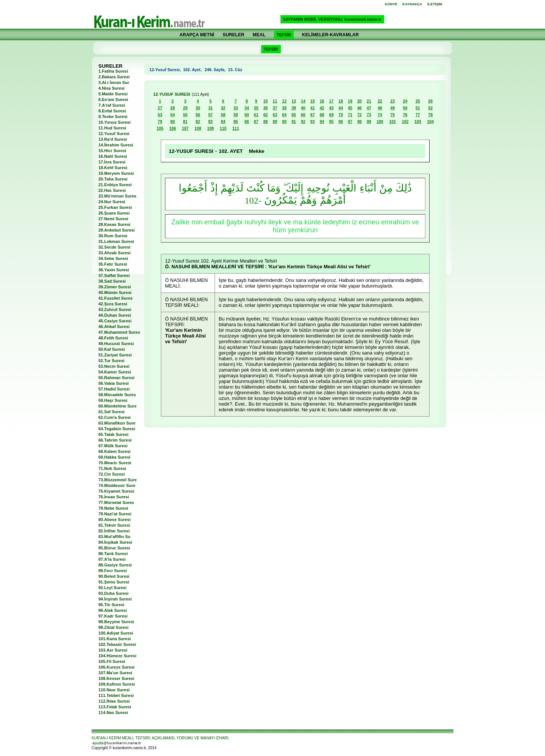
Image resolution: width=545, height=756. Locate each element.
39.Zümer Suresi (115, 287)
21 (369, 101)
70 (341, 115)
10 (266, 101)
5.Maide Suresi (113, 94)
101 (392, 121)
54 (173, 115)
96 (341, 121)
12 (284, 101)
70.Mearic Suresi (115, 463)
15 (313, 101)
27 (160, 108)
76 (405, 115)
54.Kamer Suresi (115, 372)
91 (294, 121)
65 (294, 115)
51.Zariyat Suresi (115, 355)
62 (266, 115)
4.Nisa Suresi (111, 88)
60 (247, 115)
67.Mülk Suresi (113, 446)
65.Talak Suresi (113, 434)
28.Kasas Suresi (114, 224)
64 (284, 115)
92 (303, 121)
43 (331, 108)
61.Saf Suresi (111, 412)
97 (350, 121)
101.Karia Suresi (115, 639)
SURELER (233, 35)
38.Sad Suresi (112, 281)
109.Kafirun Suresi (117, 684)
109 (210, 128)
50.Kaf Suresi (112, 349)
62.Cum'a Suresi (114, 417)
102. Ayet (192, 70)
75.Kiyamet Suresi (116, 491)
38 (284, 108)
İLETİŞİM (435, 4)
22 (380, 101)
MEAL (259, 35)
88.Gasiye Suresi (115, 565)
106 (173, 128)
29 (185, 108)
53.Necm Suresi (114, 366)
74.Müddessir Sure (117, 485)
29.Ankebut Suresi (117, 230)
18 (341, 101)
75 (392, 115)
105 (160, 128)
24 (405, 101)
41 (313, 108)
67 (313, 115)
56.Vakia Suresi (114, 383)
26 (430, 101)
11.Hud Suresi (112, 128)
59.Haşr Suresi (113, 400)
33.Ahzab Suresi (114, 253)
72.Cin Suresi (112, 474)
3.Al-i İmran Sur (114, 82)
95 (331, 121)
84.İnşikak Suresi (115, 542)
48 (380, 108)
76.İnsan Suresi (114, 497)
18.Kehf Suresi (113, 168)
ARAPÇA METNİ (197, 35)
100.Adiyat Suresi (116, 633)
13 (294, 101)
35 (256, 108)
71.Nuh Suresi (112, 468)
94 (322, 121)
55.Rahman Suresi (116, 378)
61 (256, 115)
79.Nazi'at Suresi (115, 514)
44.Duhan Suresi (115, 315)
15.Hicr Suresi (112, 151)
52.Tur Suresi (111, 361)
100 (380, 121)
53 (160, 115)
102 (405, 121)
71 (350, 115)
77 (418, 115)
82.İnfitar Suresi (114, 531)
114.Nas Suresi (113, 712)
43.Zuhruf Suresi (115, 310)
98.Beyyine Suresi (116, 622)
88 (266, 121)
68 (322, 115)
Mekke (257, 151)
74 (380, 115)
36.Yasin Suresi (114, 270)
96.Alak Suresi (113, 610)
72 (360, 115)
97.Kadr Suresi (113, 616)
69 (331, 115)
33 (236, 108)
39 (294, 108)
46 (360, 108)
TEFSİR (284, 35)
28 (173, 108)
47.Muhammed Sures (119, 332)
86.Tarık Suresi (113, 554)
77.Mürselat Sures (116, 502)
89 (275, 121)
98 (360, 121)
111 (236, 128)
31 (210, 108)
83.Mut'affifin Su (114, 537)
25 (418, 101)
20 (360, 101)
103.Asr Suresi (113, 650)
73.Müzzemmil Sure (118, 480)
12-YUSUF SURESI (172, 94)
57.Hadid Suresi (114, 389)
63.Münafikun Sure (117, 423)
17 (331, 101)
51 (418, 108)
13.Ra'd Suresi (113, 139)
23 (392, 101)
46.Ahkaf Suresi (114, 327)
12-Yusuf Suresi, (166, 70)
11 (275, 101)
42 (322, 108)
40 (303, 108)
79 (160, 121)
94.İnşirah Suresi (115, 599)
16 (322, 101)
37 (275, 108)
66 (303, 115)
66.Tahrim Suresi (115, 440)
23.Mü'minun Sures (117, 196)
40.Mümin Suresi (115, 292)
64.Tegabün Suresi (117, 429)
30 (198, 108)
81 (185, 121)
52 (430, 108)
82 (198, 121)
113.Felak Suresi (115, 707)
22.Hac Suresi (112, 190)
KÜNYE (391, 4)
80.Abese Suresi (114, 520)
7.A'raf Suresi (112, 105)
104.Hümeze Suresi (117, 656)
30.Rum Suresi (113, 236)
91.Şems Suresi (114, 582)
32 (223, 108)
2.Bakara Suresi (114, 77)
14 (303, 101)
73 (369, 115)
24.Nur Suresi (112, 202)
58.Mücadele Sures (117, 395)
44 (341, 108)
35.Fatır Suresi (113, 264)
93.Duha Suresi (113, 593)
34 (247, 108)
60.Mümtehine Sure (118, 406)
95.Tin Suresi (111, 605)
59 (236, 115)
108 (198, 128)
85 (236, 121)
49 (392, 108)
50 (405, 108)
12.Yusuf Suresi (114, 134)
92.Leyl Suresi (112, 588)
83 (210, 121)
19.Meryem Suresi (116, 173)
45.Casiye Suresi (115, 321)
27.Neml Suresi (113, 219)
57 (210, 115)
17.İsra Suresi (112, 162)
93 (313, 121)
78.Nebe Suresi (113, 508)
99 (369, 121)
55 (185, 115)
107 (185, 128)
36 (266, 108)
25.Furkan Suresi (115, 207)
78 (430, 115)
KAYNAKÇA (412, 4)
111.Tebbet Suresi (116, 695)
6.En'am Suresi (113, 100)
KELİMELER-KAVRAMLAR (330, 35)
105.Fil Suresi (112, 661)
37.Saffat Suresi (114, 275)
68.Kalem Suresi (114, 451)
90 (284, 121)
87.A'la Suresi (112, 559)
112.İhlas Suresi (114, 701)
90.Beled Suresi (114, 576)
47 (369, 108)
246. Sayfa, (215, 70)
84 (223, 121)
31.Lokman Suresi (116, 241)
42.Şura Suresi (113, 304)
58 (223, 115)
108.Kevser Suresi (116, 678)
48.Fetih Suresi (113, 338)
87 (256, 121)
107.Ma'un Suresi (115, 673)
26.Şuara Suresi (114, 213)
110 (223, 128)
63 (275, 115)
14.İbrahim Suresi (116, 145)
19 (350, 101)
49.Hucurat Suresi (116, 344)
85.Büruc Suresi (114, 548)
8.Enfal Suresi (112, 111)
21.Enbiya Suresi (115, 185)
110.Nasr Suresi (114, 690)
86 (247, 121)
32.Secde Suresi (114, 247)
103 (418, 121)
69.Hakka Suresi (114, 457)
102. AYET (232, 151)
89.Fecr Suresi (113, 571)
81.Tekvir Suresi (114, 525)
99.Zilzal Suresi (113, 627)
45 (350, 108)
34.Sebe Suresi (113, 258)
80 (173, 121)
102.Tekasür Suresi (117, 644)
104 (430, 121)
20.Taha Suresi (113, 179)
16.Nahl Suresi (113, 156)
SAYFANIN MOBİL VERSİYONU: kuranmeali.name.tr (332, 19)
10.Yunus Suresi (114, 122)
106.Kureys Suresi (116, 667)
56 (198, 115)
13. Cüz (235, 70)
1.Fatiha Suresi (113, 71)
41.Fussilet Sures (116, 298)
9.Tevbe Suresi (113, 117)
